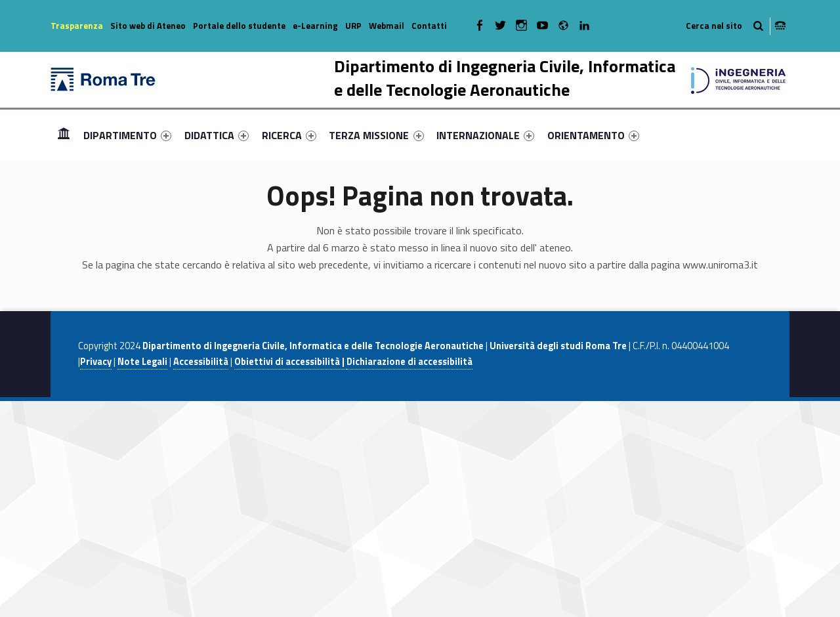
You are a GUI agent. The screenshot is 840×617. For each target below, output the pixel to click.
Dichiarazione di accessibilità (409, 362)
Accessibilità (201, 362)
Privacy (96, 362)
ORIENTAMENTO (593, 135)
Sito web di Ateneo (148, 26)
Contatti (429, 26)
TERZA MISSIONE (376, 135)
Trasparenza (77, 26)
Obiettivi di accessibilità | (290, 362)
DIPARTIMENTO (127, 135)
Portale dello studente (239, 26)
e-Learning (315, 26)
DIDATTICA (217, 135)
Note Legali (142, 362)
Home (64, 135)
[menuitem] (64, 135)
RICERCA (289, 135)
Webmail (387, 26)
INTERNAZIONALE (485, 135)
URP (353, 26)
